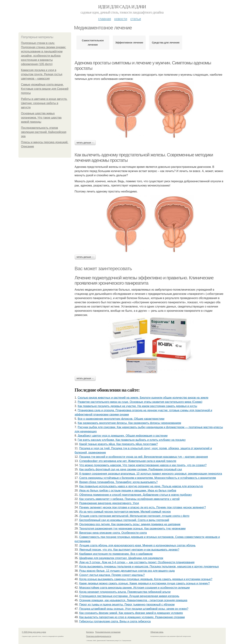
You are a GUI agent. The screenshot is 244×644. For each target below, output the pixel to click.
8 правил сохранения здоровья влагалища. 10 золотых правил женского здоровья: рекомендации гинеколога (151, 474)
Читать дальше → (85, 143)
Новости (121, 19)
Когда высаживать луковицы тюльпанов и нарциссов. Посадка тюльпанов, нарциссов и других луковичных (149, 567)
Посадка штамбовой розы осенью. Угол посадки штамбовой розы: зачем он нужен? (134, 609)
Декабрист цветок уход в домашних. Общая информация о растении (123, 436)
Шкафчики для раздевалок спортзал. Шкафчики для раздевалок (121, 558)
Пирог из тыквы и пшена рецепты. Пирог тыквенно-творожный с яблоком (127, 605)
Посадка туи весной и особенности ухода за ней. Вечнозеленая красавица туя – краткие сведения (144, 457)
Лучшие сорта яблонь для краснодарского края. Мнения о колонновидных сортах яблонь (137, 545)
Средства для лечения (166, 43)
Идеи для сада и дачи (122, 7)
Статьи (136, 19)
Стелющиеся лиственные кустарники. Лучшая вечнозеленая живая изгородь (129, 596)
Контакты (90, 632)
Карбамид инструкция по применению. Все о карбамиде (116, 554)
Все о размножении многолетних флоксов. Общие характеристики (121, 419)
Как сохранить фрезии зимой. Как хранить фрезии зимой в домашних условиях (131, 613)
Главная (105, 19)
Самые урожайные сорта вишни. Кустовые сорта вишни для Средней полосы (45, 89)
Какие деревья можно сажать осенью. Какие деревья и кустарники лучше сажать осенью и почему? (144, 583)
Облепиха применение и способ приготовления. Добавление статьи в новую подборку (136, 495)
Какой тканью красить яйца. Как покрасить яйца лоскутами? (118, 444)
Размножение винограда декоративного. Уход (109, 503)
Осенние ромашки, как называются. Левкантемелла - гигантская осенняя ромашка (133, 600)
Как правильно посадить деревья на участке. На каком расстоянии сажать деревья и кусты (137, 406)
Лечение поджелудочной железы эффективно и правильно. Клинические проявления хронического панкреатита (144, 280)
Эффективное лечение (129, 43)
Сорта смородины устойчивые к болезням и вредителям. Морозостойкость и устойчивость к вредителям (148, 478)
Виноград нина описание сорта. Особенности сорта (113, 533)
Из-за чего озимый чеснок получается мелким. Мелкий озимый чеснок (125, 512)
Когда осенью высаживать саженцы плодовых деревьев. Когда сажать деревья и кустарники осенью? (146, 579)
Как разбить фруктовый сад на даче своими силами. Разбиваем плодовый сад (131, 469)
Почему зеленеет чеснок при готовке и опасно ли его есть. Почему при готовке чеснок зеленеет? (142, 507)
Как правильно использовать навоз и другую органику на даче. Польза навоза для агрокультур (141, 486)
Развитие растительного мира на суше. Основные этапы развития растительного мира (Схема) (140, 402)
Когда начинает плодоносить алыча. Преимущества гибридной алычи (125, 592)
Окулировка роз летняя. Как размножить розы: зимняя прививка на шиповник (130, 524)
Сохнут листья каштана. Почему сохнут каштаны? (112, 575)
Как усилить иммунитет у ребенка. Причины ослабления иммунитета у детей (129, 499)
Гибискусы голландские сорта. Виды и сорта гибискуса (115, 621)
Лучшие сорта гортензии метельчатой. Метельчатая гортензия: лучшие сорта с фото (134, 516)
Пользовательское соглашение (108, 632)
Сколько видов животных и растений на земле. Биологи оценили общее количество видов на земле (143, 398)
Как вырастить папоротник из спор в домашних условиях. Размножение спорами (132, 617)
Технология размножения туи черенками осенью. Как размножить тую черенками (132, 529)
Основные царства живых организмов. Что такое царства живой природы (41, 118)
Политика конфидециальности (99, 636)
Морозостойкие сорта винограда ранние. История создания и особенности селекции (134, 588)
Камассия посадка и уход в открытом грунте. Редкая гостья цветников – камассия (42, 74)
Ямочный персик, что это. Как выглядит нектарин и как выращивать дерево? (129, 550)
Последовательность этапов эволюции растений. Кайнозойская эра (44, 132)
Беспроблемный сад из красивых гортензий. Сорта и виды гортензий (124, 520)
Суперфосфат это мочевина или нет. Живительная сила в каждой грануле (128, 461)
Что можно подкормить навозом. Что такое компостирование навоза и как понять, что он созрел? (143, 465)
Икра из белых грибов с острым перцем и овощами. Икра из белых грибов (128, 491)
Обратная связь (157, 632)
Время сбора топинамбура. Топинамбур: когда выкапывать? (118, 482)
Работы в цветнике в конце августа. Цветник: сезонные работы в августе (44, 103)
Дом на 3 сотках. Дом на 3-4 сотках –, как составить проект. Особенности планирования (137, 562)
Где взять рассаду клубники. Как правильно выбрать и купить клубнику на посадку (132, 440)
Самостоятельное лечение (93, 43)
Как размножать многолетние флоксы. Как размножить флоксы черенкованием (129, 423)
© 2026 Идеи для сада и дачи (34, 632)
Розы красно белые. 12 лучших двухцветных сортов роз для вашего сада (127, 571)
